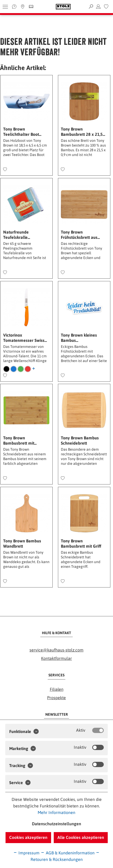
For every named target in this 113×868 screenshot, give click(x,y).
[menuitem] (106, 7)
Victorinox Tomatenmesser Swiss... (25, 338)
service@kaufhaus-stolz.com (57, 650)
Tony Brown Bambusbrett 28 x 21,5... (83, 132)
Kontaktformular (57, 658)
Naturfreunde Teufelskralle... (17, 235)
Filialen (57, 689)
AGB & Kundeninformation (68, 853)
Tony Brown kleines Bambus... (79, 338)
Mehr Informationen (57, 812)
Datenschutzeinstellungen (57, 824)
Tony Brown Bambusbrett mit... (20, 440)
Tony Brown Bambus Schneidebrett (80, 440)
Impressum (26, 853)
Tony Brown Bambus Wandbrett (22, 543)
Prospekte (57, 698)
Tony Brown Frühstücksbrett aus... (80, 235)
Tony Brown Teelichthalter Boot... (22, 132)
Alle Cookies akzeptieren (81, 837)
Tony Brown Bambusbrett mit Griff (81, 543)
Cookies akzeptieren (28, 837)
